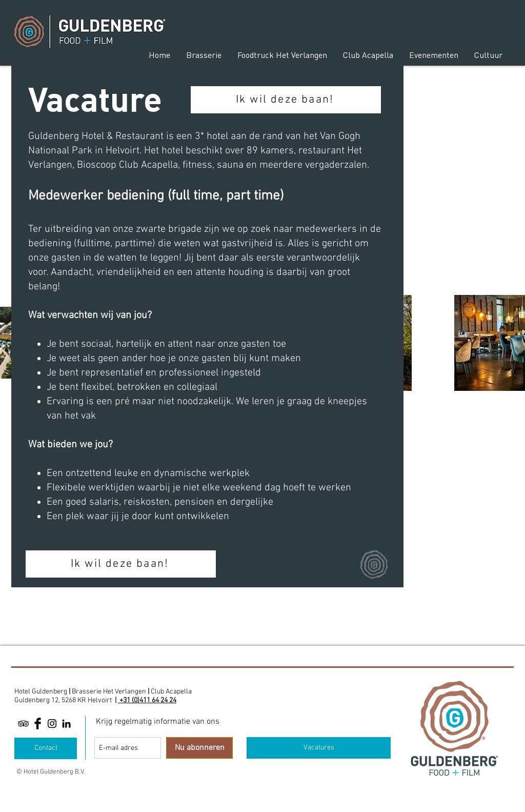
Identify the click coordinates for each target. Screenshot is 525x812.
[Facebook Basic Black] (38, 724)
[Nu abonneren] (199, 748)
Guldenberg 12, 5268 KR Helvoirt (63, 700)
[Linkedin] (66, 724)
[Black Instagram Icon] (52, 724)
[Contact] (46, 748)
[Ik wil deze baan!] (286, 100)
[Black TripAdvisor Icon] (23, 724)
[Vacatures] (319, 748)
